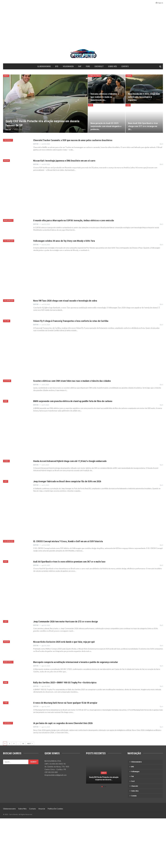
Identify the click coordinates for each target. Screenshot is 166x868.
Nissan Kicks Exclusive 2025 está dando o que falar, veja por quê (64, 642)
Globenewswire (44, 66)
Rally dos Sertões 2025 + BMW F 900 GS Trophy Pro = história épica (65, 683)
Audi (91, 105)
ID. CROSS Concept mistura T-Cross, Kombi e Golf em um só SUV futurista (68, 541)
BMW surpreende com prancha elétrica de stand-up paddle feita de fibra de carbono (73, 401)
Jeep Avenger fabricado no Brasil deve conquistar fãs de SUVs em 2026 (67, 481)
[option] (104, 773)
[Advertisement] (83, 29)
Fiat (80, 66)
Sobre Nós (112, 66)
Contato (125, 66)
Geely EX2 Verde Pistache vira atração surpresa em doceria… (104, 778)
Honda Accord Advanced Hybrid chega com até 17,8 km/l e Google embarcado (70, 461)
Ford (88, 66)
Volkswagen (68, 66)
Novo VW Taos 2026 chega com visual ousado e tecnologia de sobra (65, 301)
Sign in (159, 3)
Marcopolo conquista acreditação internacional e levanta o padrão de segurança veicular (76, 662)
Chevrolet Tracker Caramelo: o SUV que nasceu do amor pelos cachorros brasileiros (73, 140)
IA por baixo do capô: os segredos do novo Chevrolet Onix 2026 (63, 723)
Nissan (6, 161)
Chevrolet (99, 66)
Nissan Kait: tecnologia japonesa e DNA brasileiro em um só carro (64, 161)
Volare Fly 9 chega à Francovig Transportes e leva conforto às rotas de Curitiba (71, 321)
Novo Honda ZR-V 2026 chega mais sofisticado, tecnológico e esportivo (144, 97)
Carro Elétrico (95, 76)
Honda (129, 76)
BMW (6, 401)
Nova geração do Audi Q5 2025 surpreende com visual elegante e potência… (106, 126)
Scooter (7, 381)
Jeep (6, 481)
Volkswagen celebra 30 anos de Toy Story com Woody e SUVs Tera (64, 241)
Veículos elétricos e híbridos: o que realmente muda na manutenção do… (105, 97)
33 (23, 744)
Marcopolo (8, 220)
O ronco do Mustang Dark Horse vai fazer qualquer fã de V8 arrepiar (65, 703)
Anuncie (42, 809)
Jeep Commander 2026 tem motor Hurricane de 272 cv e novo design (66, 622)
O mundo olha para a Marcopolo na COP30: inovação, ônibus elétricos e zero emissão (74, 220)
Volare (7, 321)
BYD (57, 66)
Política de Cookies (55, 809)
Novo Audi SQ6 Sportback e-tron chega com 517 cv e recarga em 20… (143, 126)
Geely (6, 76)
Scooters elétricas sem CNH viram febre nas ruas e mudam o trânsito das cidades (72, 381)
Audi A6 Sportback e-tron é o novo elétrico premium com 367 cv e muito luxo (69, 562)
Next (30, 744)
